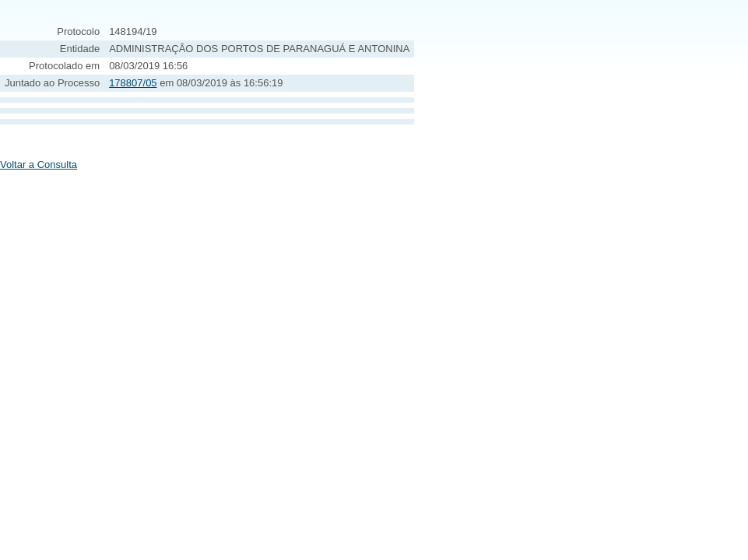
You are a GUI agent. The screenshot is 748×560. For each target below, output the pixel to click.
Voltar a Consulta (39, 164)
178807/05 (133, 83)
